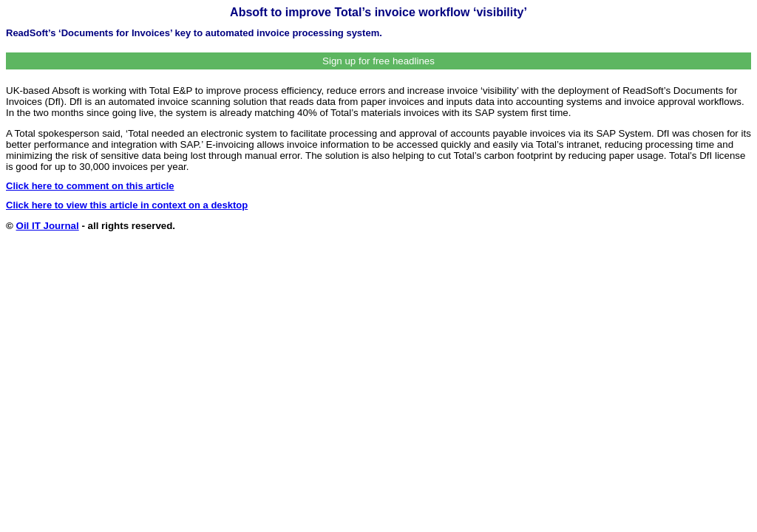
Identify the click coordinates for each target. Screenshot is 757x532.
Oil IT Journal (48, 226)
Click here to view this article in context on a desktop (127, 205)
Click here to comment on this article (90, 186)
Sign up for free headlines (378, 61)
